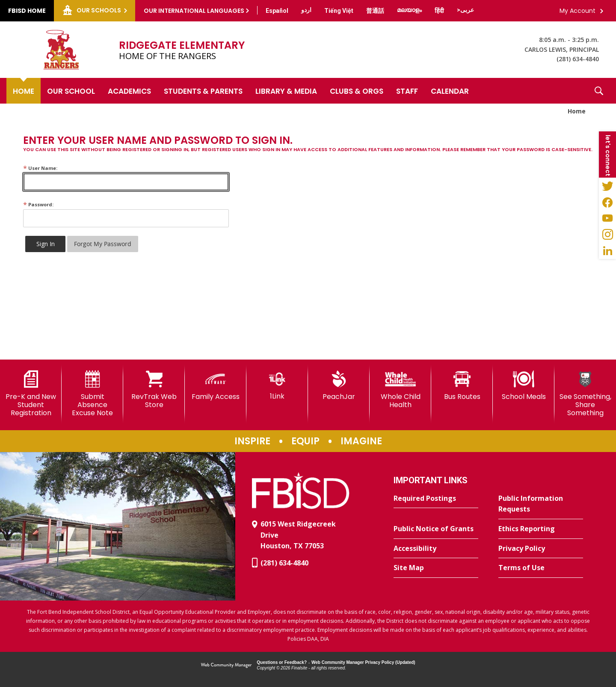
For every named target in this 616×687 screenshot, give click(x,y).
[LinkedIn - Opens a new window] (607, 251)
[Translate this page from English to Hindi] (439, 11)
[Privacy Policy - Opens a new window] (541, 549)
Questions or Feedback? (282, 662)
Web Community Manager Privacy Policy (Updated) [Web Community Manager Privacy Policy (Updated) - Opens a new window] (363, 662)
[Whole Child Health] (400, 390)
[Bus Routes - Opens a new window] (462, 386)
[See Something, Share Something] (585, 394)
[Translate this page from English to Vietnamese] (339, 11)
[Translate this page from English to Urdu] (306, 10)
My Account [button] (577, 11)
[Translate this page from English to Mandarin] (375, 11)
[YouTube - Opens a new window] (607, 218)
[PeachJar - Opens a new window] (339, 386)
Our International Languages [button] (194, 11)
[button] (599, 91)
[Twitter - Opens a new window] (607, 186)
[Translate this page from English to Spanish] (277, 11)
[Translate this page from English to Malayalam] (409, 10)
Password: (38, 204)
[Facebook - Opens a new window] (607, 202)
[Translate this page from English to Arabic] (465, 10)
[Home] (24, 91)
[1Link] (277, 385)
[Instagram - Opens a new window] (607, 235)
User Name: (40, 168)
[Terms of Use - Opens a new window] (541, 568)
